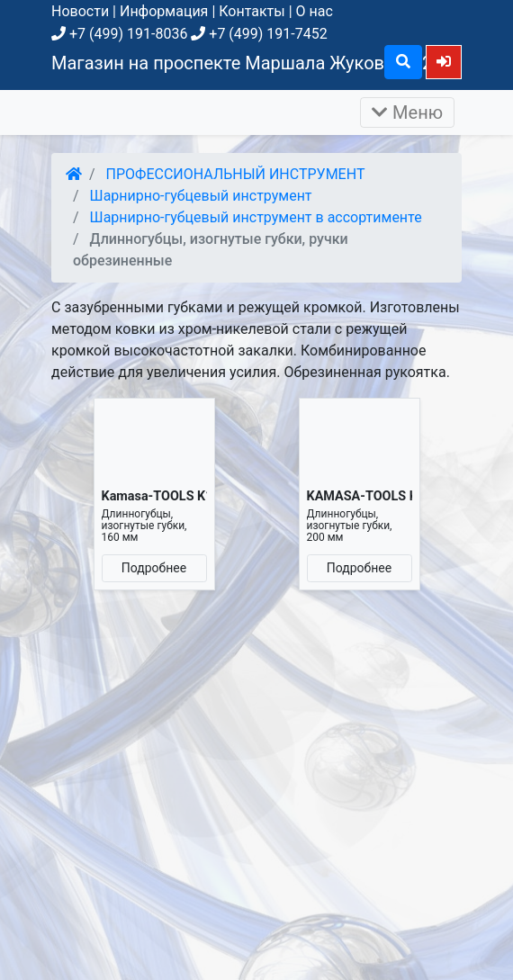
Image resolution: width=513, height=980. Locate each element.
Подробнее (154, 568)
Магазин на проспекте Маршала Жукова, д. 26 (247, 63)
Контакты (252, 11)
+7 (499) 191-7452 (259, 34)
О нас (315, 11)
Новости (80, 11)
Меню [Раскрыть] (407, 112)
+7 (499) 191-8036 (119, 34)
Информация (164, 11)
